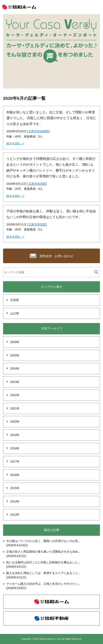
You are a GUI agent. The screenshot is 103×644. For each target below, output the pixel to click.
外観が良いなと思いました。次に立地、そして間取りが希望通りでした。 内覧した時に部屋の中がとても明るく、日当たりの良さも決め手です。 (51, 118)
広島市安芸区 (37, 224)
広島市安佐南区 (39, 131)
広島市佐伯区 (37, 184)
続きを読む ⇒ (15, 143)
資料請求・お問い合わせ (56, 256)
